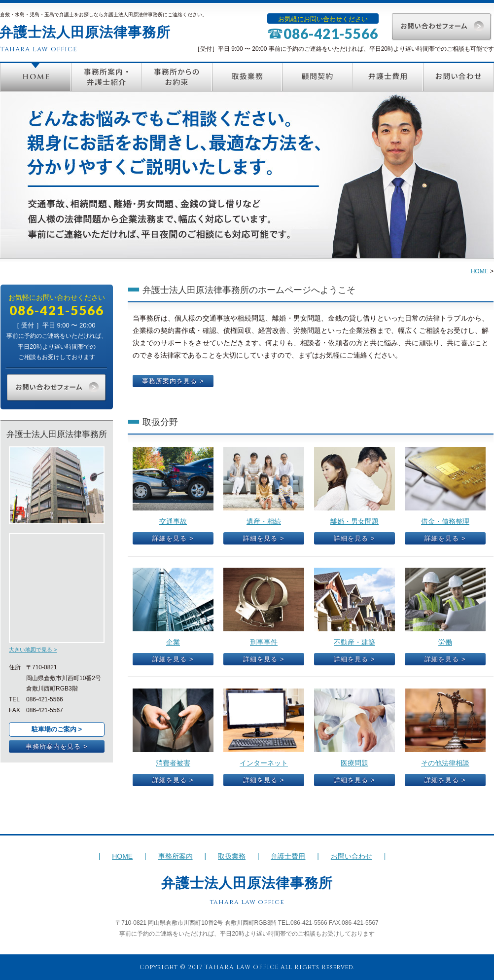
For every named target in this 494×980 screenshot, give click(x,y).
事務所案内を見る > (56, 746)
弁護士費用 (388, 77)
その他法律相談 (445, 763)
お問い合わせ (458, 77)
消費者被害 (173, 763)
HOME (36, 77)
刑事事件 (264, 642)
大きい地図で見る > (33, 650)
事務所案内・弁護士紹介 (106, 77)
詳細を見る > (173, 538)
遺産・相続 (264, 521)
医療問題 (354, 763)
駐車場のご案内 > (57, 729)
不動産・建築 (354, 642)
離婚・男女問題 (354, 521)
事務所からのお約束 (177, 77)
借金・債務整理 (445, 521)
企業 (173, 642)
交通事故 (173, 521)
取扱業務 (247, 77)
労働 (445, 642)
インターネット (264, 763)
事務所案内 (176, 856)
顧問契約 (317, 77)
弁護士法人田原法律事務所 (247, 883)
